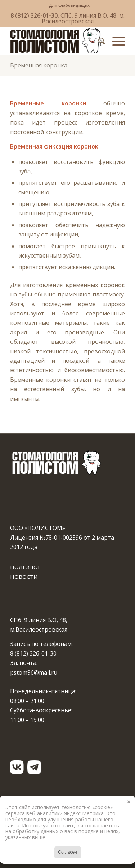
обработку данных (36, 831)
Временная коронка (39, 65)
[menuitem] (69, 5)
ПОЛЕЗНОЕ (26, 567)
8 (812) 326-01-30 (34, 15)
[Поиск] (98, 41)
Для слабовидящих (69, 5)
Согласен (67, 852)
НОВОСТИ (24, 577)
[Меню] (115, 41)
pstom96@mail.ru (34, 672)
